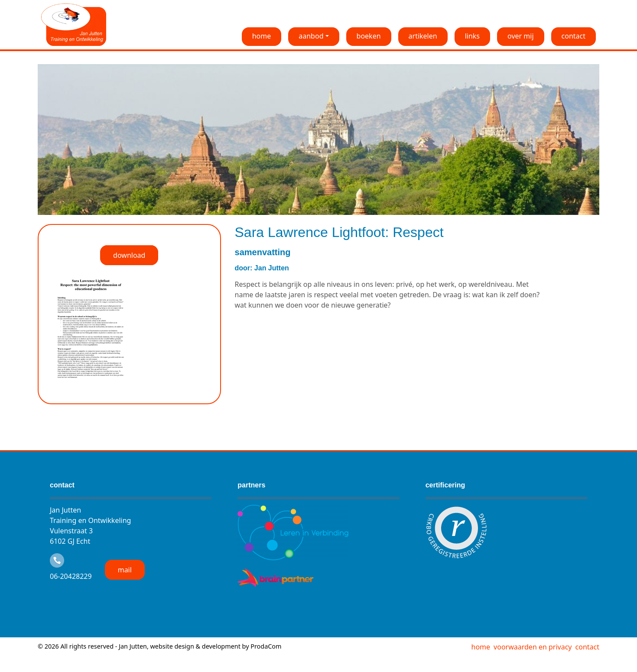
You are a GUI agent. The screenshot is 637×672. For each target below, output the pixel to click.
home (262, 36)
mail (125, 570)
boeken (369, 36)
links (472, 36)
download (129, 255)
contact (574, 36)
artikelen (423, 36)
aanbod (311, 36)
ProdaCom (266, 646)
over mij (521, 36)
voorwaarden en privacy (533, 647)
